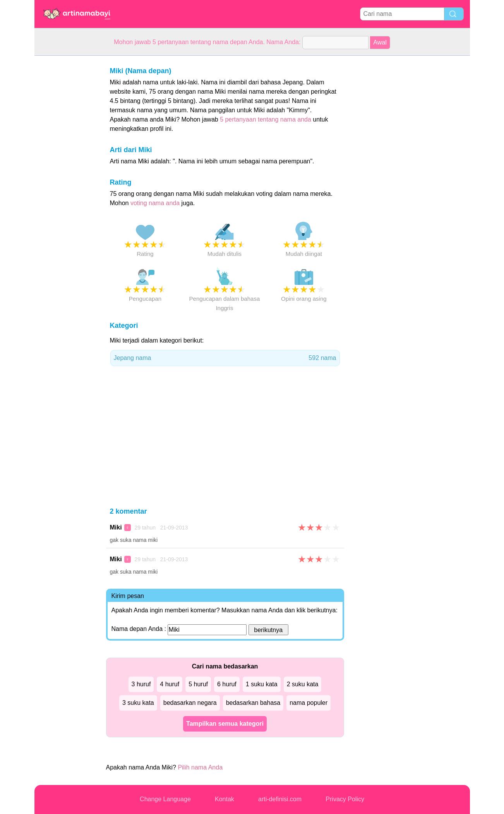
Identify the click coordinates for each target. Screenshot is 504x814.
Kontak (225, 799)
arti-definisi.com (280, 799)
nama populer (309, 703)
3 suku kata (138, 703)
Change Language (165, 799)
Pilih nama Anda (200, 767)
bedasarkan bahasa (253, 703)
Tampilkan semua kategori (225, 724)
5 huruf (198, 684)
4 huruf (170, 684)
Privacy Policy (345, 799)
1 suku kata (262, 684)
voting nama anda (155, 203)
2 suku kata (303, 684)
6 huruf (227, 684)
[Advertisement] (65, 172)
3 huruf (141, 684)
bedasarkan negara (190, 703)
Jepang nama (225, 358)
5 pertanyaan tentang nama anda (266, 119)
